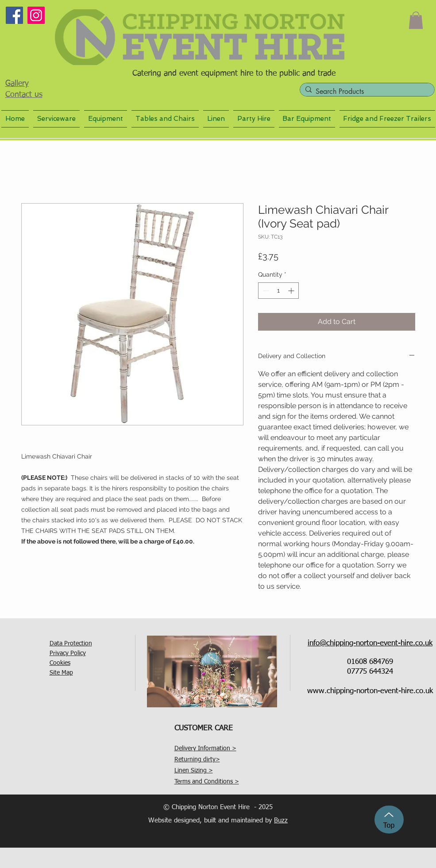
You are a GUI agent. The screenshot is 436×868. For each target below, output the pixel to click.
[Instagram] (36, 15)
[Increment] (292, 291)
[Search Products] (366, 92)
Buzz (281, 820)
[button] (416, 20)
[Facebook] (14, 15)
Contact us (24, 95)
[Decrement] (265, 291)
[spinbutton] (278, 291)
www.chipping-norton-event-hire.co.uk (370, 691)
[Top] (389, 820)
